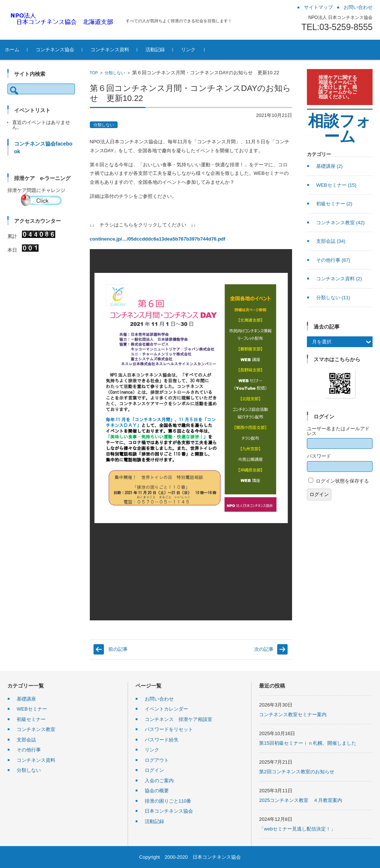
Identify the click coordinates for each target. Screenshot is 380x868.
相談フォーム (340, 129)
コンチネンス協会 (66, 50)
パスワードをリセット (169, 729)
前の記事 (118, 649)
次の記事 (264, 649)
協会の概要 (157, 791)
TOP (94, 73)
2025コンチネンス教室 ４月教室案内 (301, 800)
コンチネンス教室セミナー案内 (293, 714)
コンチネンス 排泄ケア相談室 (178, 719)
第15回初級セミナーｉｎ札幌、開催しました (307, 743)
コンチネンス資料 (121, 50)
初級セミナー (334, 204)
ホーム (23, 50)
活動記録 (166, 50)
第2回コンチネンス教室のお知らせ (297, 772)
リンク (199, 50)
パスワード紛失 (162, 740)
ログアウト (157, 760)
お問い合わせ (159, 699)
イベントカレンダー (166, 709)
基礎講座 (330, 166)
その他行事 (333, 260)
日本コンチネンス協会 (169, 811)
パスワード (319, 456)
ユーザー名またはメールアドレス (338, 431)
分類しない (115, 73)
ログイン (319, 494)
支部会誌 (331, 241)
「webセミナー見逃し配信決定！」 (297, 829)
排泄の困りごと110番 (168, 801)
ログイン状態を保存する (342, 481)
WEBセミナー (336, 185)
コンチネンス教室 (340, 223)
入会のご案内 (159, 781)
